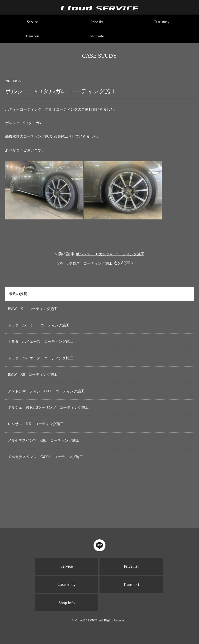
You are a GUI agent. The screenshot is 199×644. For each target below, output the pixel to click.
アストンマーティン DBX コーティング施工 (46, 391)
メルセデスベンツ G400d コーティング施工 (45, 457)
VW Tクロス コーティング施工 (85, 263)
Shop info (97, 36)
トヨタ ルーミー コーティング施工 (39, 325)
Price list (97, 22)
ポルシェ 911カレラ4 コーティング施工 (110, 254)
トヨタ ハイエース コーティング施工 (40, 342)
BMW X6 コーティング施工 (33, 375)
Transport (32, 36)
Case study (162, 22)
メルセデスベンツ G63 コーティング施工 (44, 441)
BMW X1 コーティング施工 (33, 309)
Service (32, 22)
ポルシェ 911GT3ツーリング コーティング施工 (48, 408)
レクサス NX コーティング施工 (36, 424)
